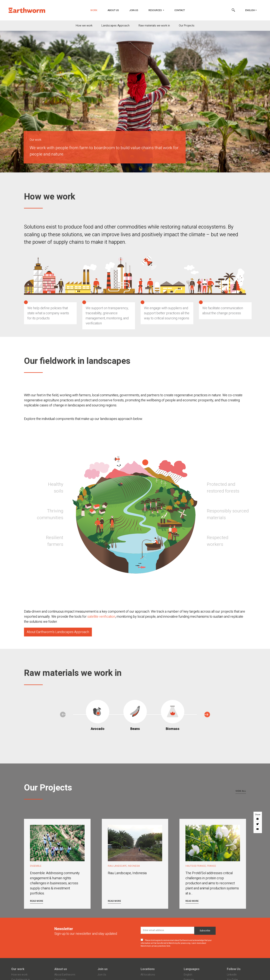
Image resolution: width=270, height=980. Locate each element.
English (250, 10)
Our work (18, 969)
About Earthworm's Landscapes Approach (58, 632)
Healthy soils (56, 488)
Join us (103, 969)
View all (241, 791)
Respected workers (217, 541)
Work (96, 10)
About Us (113, 10)
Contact (180, 10)
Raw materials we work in (154, 26)
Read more (37, 901)
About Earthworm (65, 975)
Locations (148, 969)
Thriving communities (50, 514)
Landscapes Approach (115, 26)
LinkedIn (232, 975)
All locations (148, 975)
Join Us (134, 10)
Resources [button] (155, 10)
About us (61, 969)
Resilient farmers (55, 541)
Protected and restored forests (223, 488)
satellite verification (101, 617)
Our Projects (187, 26)
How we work (84, 26)
